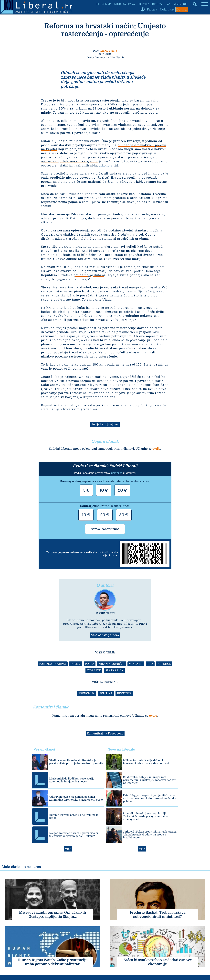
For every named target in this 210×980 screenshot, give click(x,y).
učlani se (117, 473)
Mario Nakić (109, 51)
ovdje (156, 449)
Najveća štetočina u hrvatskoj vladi (125, 121)
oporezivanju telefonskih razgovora (69, 161)
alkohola (106, 165)
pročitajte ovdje (145, 113)
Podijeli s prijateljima (105, 424)
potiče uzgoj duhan (89, 275)
